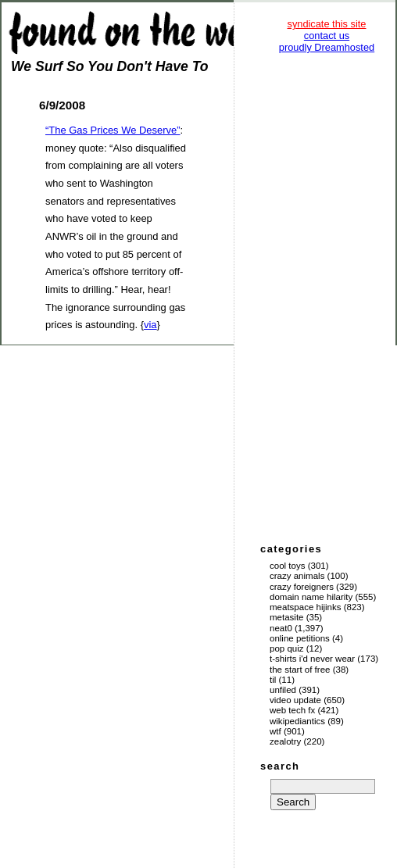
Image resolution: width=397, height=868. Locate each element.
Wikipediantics (297, 721)
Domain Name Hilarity (311, 597)
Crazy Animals (297, 576)
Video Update (295, 700)
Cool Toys (287, 566)
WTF (275, 731)
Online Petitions (300, 638)
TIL (273, 680)
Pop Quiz (287, 648)
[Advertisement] (327, 297)
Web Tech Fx (292, 710)
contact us (327, 36)
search (280, 766)
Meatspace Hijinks (306, 607)
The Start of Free (300, 670)
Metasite (287, 617)
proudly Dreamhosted (327, 47)
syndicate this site (326, 24)
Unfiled (283, 690)
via (150, 325)
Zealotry (285, 741)
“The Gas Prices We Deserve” (113, 130)
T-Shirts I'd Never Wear (312, 659)
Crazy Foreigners (302, 587)
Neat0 (281, 628)
